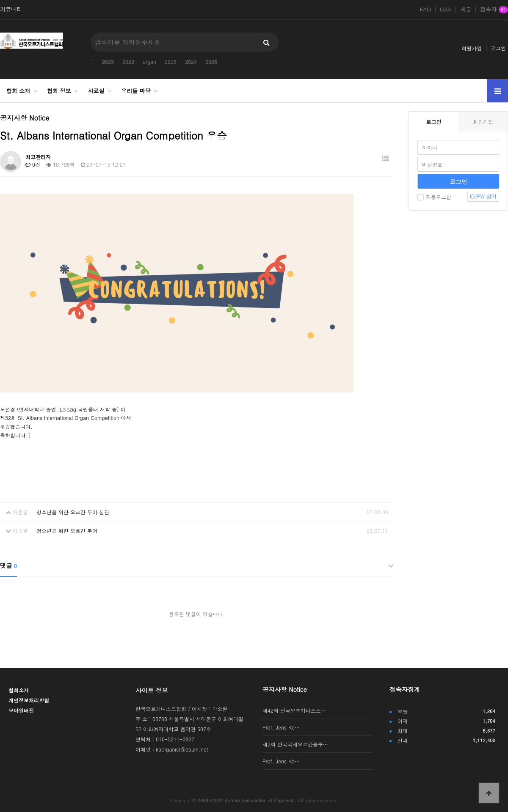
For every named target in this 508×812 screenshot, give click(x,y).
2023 (108, 62)
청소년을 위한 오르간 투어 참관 (73, 512)
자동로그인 (434, 197)
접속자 (494, 10)
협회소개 (19, 690)
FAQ (425, 9)
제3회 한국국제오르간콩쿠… (295, 744)
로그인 (498, 48)
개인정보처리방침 (29, 700)
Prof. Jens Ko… (281, 727)
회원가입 (472, 48)
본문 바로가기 (0, 0)
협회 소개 (18, 91)
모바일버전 (21, 710)
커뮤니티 (11, 9)
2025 (171, 62)
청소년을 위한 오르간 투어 (67, 531)
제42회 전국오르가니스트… (294, 710)
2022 (128, 62)
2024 (191, 62)
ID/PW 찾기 (483, 196)
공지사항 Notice (285, 689)
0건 (33, 164)
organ (149, 62)
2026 (211, 62)
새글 (466, 9)
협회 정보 (59, 91)
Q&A (446, 9)
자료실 (96, 91)
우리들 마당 (136, 91)
